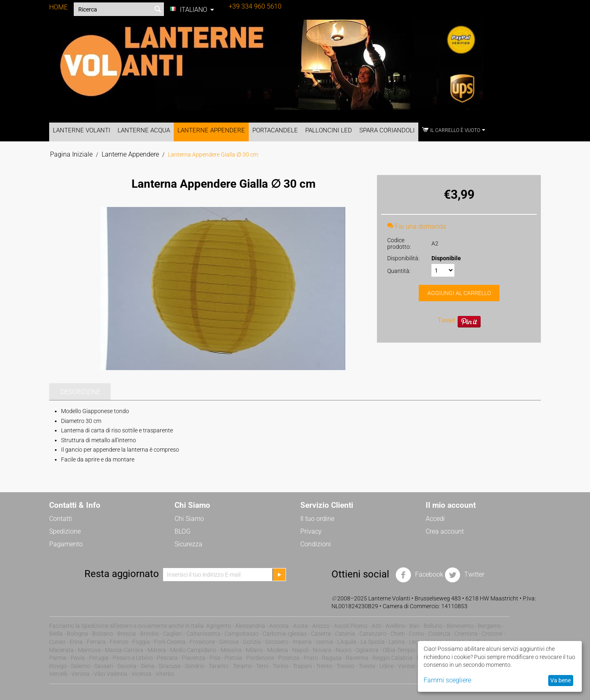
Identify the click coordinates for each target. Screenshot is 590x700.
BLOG (183, 531)
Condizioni (316, 544)
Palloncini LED (329, 130)
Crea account (445, 531)
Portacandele (275, 130)
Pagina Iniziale (71, 154)
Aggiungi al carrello (459, 293)
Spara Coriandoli (387, 130)
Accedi (435, 519)
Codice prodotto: (399, 243)
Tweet (446, 320)
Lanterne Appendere (211, 130)
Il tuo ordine (317, 519)
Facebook (419, 575)
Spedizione (65, 531)
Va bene (560, 680)
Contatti (61, 519)
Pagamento (66, 544)
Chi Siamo (189, 519)
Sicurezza (188, 544)
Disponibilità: (403, 258)
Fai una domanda (417, 226)
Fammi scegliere (447, 680)
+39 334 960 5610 (255, 6)
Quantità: (399, 271)
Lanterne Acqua (144, 130)
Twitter (464, 575)
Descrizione (81, 392)
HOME (58, 7)
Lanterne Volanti (82, 130)
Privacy (311, 531)
